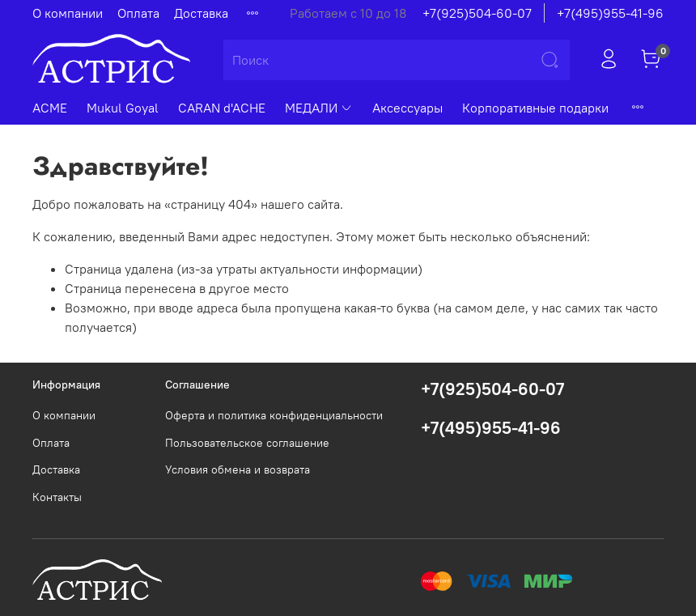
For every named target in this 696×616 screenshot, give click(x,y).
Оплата (138, 13)
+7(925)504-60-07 (477, 13)
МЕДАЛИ (319, 108)
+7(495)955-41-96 (610, 13)
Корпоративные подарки (535, 108)
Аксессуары (407, 108)
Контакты (57, 497)
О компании (68, 13)
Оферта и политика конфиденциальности (274, 415)
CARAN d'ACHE (222, 108)
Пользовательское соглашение (247, 443)
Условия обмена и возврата (238, 469)
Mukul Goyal (123, 108)
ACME (50, 108)
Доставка (201, 13)
